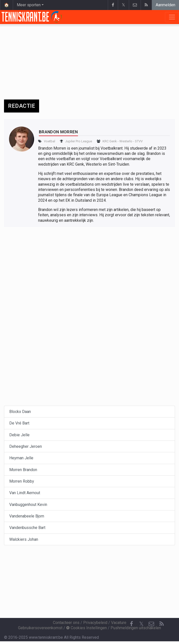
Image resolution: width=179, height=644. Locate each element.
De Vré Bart (19, 423)
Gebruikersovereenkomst (40, 628)
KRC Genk (110, 141)
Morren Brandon (23, 470)
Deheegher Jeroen (26, 446)
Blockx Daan (20, 412)
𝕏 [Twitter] (141, 624)
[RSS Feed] (161, 624)
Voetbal (50, 141)
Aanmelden (165, 5)
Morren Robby (22, 481)
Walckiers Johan (24, 539)
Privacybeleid (95, 623)
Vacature (119, 623)
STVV (139, 141)
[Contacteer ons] (151, 624)
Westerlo (126, 141)
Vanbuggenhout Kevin (28, 505)
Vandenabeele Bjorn (27, 516)
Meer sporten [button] (29, 5)
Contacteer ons (66, 623)
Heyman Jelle (21, 458)
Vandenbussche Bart (27, 528)
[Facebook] (131, 624)
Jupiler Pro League (79, 141)
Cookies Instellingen (86, 628)
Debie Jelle (19, 435)
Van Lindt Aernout (25, 493)
